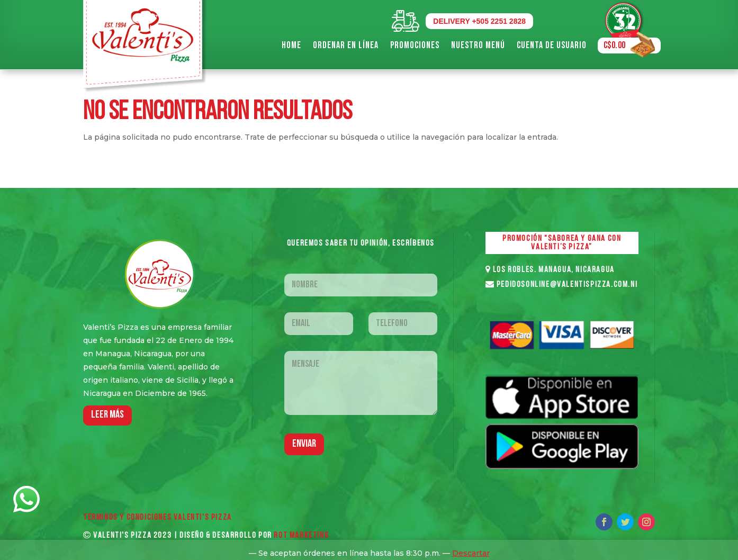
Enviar (304, 444)
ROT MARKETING (301, 536)
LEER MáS (107, 415)
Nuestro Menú (478, 45)
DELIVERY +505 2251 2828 (479, 21)
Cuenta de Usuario (552, 45)
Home (291, 45)
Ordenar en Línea (346, 45)
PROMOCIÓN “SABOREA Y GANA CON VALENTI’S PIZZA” (562, 243)
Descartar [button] (471, 553)
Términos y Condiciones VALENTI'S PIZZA (157, 518)
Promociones (415, 45)
